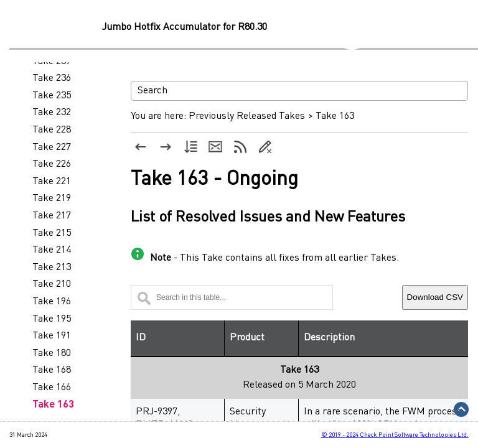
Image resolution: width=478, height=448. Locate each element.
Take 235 (52, 96)
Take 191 (52, 336)
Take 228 (52, 130)
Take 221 (52, 182)
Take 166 (52, 388)
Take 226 (52, 164)
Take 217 (52, 216)
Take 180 (52, 353)
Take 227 (52, 147)
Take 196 (52, 302)
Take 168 (52, 370)
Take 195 (52, 319)
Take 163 (53, 405)
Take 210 (52, 284)
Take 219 (52, 198)
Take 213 (52, 268)
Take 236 (52, 78)
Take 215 (52, 233)
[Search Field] (299, 91)
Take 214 (52, 250)
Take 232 (52, 113)
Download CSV (435, 297)
